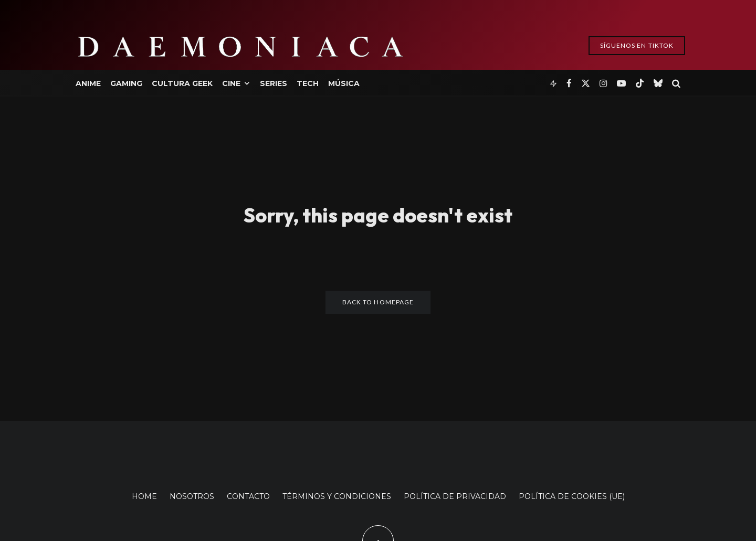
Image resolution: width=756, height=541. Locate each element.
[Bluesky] (658, 83)
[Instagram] (603, 83)
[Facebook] (569, 83)
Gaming (126, 83)
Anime (88, 83)
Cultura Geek (182, 83)
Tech (308, 83)
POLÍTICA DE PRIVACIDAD (455, 496)
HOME (144, 496)
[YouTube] (621, 83)
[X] (586, 83)
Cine (231, 83)
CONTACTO (248, 496)
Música (344, 83)
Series (274, 83)
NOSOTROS (192, 496)
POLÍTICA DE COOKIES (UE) (572, 496)
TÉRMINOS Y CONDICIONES (337, 496)
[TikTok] (640, 83)
